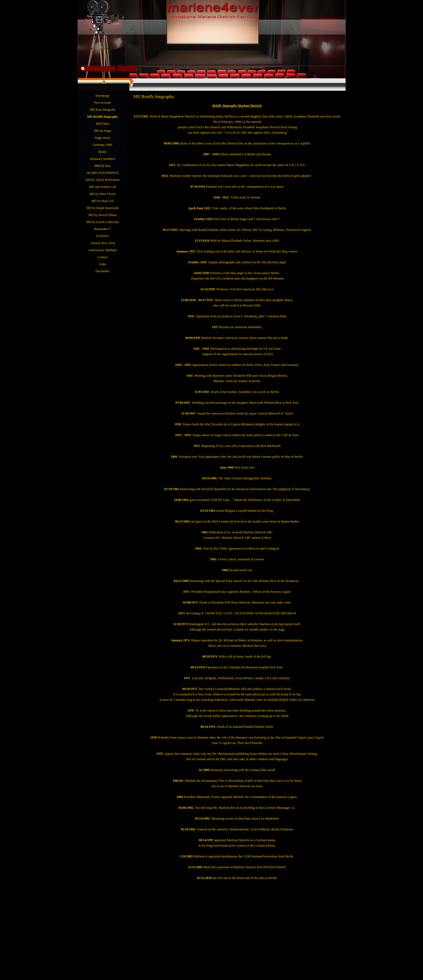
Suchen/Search (128, 69)
